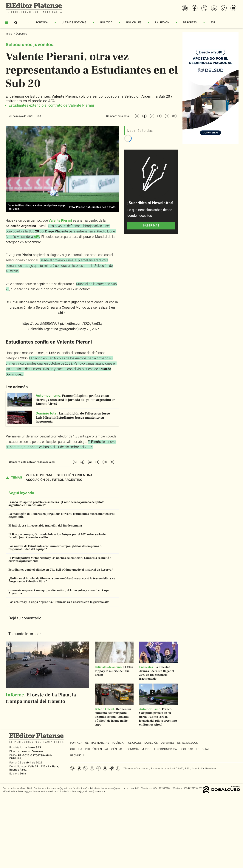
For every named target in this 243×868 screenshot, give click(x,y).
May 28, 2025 (89, 329)
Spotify (112, 768)
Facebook (79, 768)
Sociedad (186, 749)
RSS (187, 768)
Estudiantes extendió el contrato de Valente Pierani (51, 105)
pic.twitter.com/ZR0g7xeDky (81, 323)
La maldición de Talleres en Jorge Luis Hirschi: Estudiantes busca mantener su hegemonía (62, 515)
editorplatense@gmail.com (58, 788)
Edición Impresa (165, 749)
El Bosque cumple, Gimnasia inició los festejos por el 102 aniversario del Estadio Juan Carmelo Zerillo (57, 536)
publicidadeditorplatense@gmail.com (107, 788)
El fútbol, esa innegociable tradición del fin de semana (45, 526)
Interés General (97, 749)
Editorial (203, 749)
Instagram (72, 768)
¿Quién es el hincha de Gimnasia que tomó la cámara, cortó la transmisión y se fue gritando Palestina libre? (62, 580)
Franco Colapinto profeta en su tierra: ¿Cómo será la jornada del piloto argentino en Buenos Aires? (56, 504)
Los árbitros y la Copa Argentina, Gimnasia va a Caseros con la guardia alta (59, 602)
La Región (162, 22)
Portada (42, 22)
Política (106, 22)
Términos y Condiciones (136, 768)
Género (117, 749)
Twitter (85, 768)
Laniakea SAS (32, 747)
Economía (132, 749)
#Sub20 (12, 302)
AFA (37, 237)
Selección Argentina (75, 475)
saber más (151, 225)
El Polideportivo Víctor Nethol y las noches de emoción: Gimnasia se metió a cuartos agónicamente (60, 559)
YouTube (105, 768)
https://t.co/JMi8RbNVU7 (41, 323)
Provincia (77, 755)
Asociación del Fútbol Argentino (54, 480)
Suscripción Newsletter (204, 768)
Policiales (134, 22)
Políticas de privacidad (163, 768)
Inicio (9, 34)
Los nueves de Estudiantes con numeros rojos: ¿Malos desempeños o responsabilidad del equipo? (55, 548)
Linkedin (118, 768)
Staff (180, 768)
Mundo (146, 749)
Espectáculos (188, 743)
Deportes (190, 22)
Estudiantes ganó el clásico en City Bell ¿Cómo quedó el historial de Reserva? (61, 570)
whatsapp (92, 768)
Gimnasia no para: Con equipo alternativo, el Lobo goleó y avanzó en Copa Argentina (59, 592)
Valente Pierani (60, 220)
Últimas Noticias (74, 22)
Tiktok (99, 768)
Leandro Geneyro (32, 751)
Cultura (76, 749)
